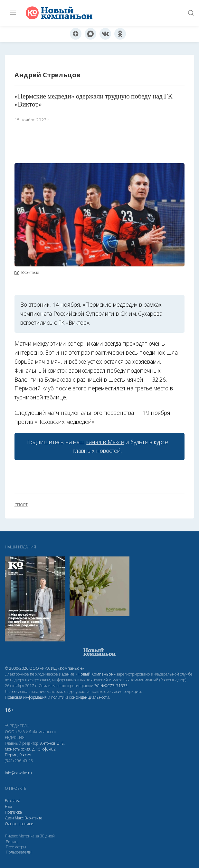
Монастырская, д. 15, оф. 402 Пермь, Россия (30, 752)
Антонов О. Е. (52, 743)
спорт (21, 505)
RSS (8, 806)
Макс (19, 818)
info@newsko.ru (18, 773)
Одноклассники (19, 824)
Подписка (13, 812)
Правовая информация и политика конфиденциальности (57, 697)
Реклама (13, 801)
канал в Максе (105, 442)
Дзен (9, 818)
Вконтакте (33, 818)
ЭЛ (111, 686)
